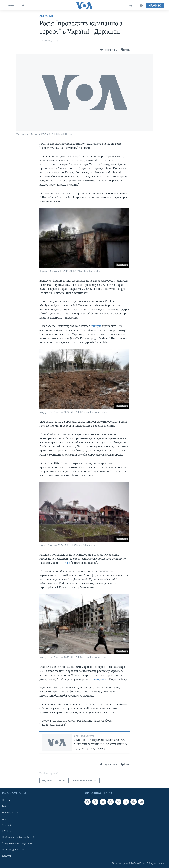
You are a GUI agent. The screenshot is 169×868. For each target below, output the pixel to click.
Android (6, 825)
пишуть (97, 326)
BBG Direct (8, 831)
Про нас (6, 800)
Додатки (7, 856)
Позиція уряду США (13, 850)
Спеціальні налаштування (17, 844)
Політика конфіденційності (18, 837)
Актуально (47, 16)
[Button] (108, 50)
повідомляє (100, 679)
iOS (4, 819)
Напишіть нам (10, 813)
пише (67, 563)
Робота (6, 807)
